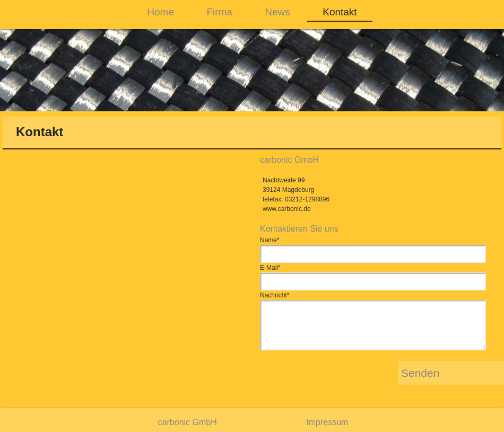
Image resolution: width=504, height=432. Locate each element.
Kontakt (340, 12)
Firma (219, 12)
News (277, 12)
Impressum (327, 422)
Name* (270, 240)
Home (160, 12)
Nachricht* (275, 295)
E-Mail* (270, 268)
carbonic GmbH (188, 422)
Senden (420, 373)
